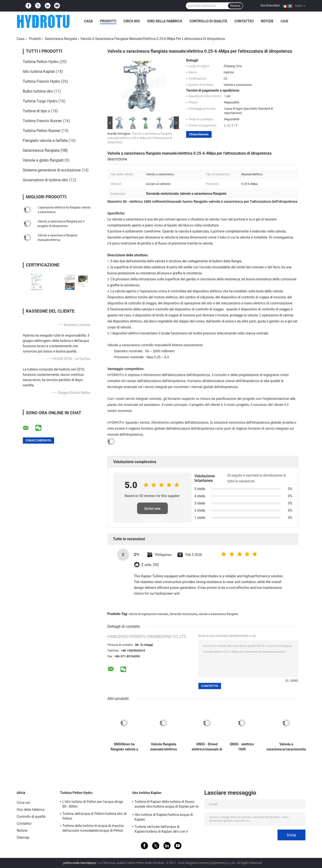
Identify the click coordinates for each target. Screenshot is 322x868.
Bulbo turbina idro (38, 91)
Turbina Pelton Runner (42, 131)
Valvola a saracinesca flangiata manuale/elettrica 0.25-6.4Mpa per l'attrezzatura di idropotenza (140, 138)
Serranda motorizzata (183, 614)
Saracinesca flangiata (61, 39)
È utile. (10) (150, 565)
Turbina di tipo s (37, 111)
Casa (89, 21)
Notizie (267, 21)
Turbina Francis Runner (42, 121)
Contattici (244, 21)
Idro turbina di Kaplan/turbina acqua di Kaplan (164, 817)
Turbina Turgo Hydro (40, 101)
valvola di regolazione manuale (148, 614)
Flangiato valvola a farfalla (45, 141)
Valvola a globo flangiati (43, 160)
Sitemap (23, 837)
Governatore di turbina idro (46, 180)
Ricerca (235, 6)
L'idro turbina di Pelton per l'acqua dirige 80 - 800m (93, 804)
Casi (284, 21)
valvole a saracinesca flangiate (218, 614)
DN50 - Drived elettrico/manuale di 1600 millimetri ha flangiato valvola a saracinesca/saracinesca (207, 747)
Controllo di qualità (208, 21)
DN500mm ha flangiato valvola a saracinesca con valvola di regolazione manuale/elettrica (124, 747)
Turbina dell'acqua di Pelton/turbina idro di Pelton (95, 816)
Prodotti (108, 21)
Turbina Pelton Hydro (41, 62)
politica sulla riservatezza (79, 863)
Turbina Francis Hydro (42, 81)
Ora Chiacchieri (270, 6)
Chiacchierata (199, 134)
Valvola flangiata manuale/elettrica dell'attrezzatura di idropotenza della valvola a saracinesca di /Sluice (164, 747)
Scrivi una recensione (152, 510)
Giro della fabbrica (165, 21)
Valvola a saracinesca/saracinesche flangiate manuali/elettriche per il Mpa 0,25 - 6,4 (286, 747)
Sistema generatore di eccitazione (52, 170)
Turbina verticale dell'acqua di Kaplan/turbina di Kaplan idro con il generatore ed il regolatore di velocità (163, 830)
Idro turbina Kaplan (39, 72)
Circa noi (132, 21)
